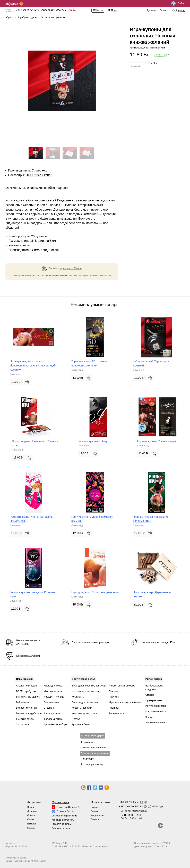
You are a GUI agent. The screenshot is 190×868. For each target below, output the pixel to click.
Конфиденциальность (63, 820)
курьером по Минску (71, 268)
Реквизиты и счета (61, 828)
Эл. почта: (134, 811)
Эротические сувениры (53, 17)
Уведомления (98, 815)
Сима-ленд (39, 170)
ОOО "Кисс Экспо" (38, 175)
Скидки (72, 10)
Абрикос (10, 17)
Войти (178, 3)
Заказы (95, 811)
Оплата (164, 10)
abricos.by (10, 843)
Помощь (95, 819)
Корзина (95, 807)
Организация (60, 802)
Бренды (31, 828)
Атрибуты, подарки (28, 17)
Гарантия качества (61, 824)
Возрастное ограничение (64, 816)
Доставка (152, 10)
